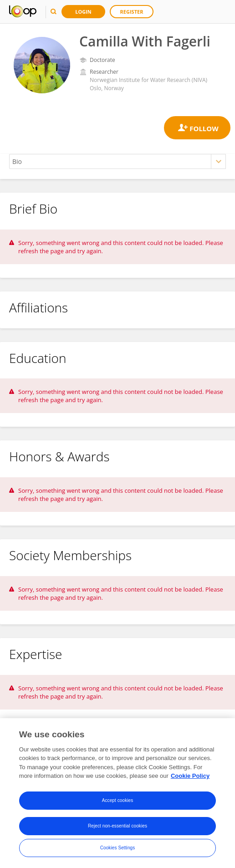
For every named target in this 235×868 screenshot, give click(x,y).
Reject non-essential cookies (117, 826)
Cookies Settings (118, 848)
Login (83, 12)
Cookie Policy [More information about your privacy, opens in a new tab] (190, 776)
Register (132, 12)
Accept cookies (118, 800)
